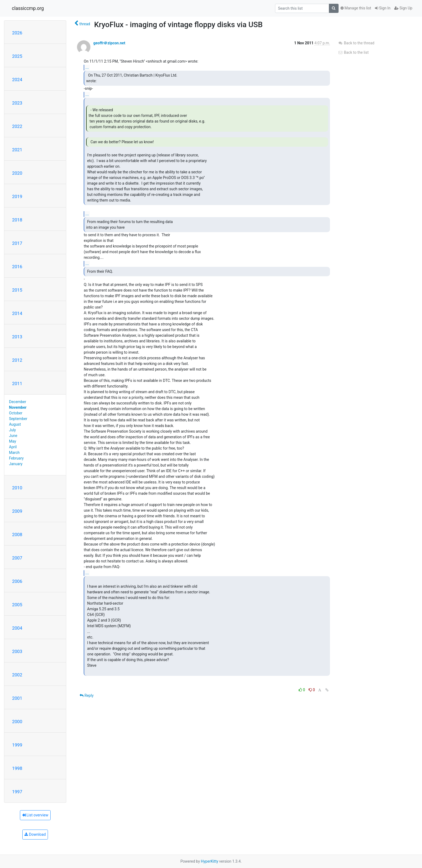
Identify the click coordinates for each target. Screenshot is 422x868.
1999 (17, 745)
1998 (17, 768)
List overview (35, 815)
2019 (17, 196)
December (18, 402)
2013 (17, 337)
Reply (87, 695)
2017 (17, 243)
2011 (17, 383)
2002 (17, 675)
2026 (17, 33)
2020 (17, 173)
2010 (17, 488)
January (16, 464)
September (18, 419)
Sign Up (403, 8)
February (16, 458)
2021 (17, 150)
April (13, 447)
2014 (17, 313)
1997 (17, 792)
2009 (17, 511)
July (13, 430)
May (13, 441)
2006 (17, 581)
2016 (17, 267)
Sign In (383, 8)
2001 (17, 698)
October (16, 413)
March (15, 453)
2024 (17, 80)
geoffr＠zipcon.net (109, 43)
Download (35, 834)
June (13, 436)
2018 (17, 220)
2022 (17, 126)
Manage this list (356, 8)
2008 (17, 535)
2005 (17, 605)
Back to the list (353, 52)
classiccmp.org (28, 8)
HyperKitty (210, 861)
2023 (17, 103)
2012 (17, 360)
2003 (17, 651)
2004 (17, 628)
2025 (17, 56)
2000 (17, 722)
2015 (17, 290)
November (18, 407)
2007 (17, 558)
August (15, 424)
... (87, 67)
